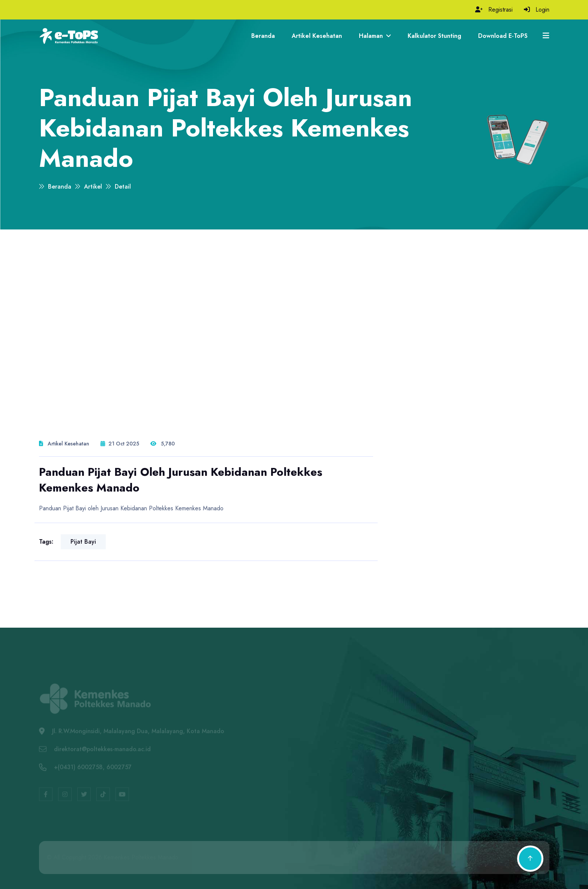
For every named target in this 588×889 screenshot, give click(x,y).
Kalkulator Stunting (434, 36)
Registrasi (500, 10)
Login (542, 10)
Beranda (263, 36)
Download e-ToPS (503, 36)
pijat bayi (83, 542)
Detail (123, 187)
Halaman (375, 36)
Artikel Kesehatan (317, 36)
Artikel (93, 187)
